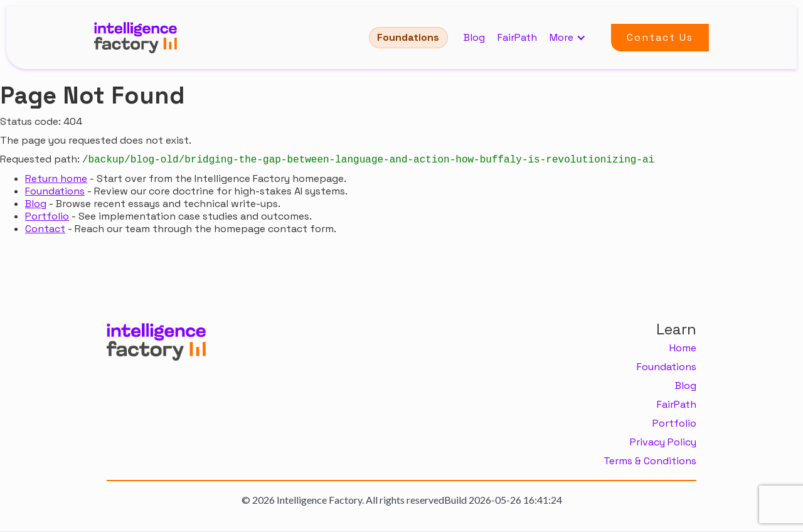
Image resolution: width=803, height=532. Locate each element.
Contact (45, 229)
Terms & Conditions (650, 461)
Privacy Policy (663, 442)
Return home (56, 178)
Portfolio (47, 216)
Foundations (408, 37)
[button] (574, 38)
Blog (474, 38)
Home (683, 348)
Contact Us (660, 37)
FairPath (517, 38)
